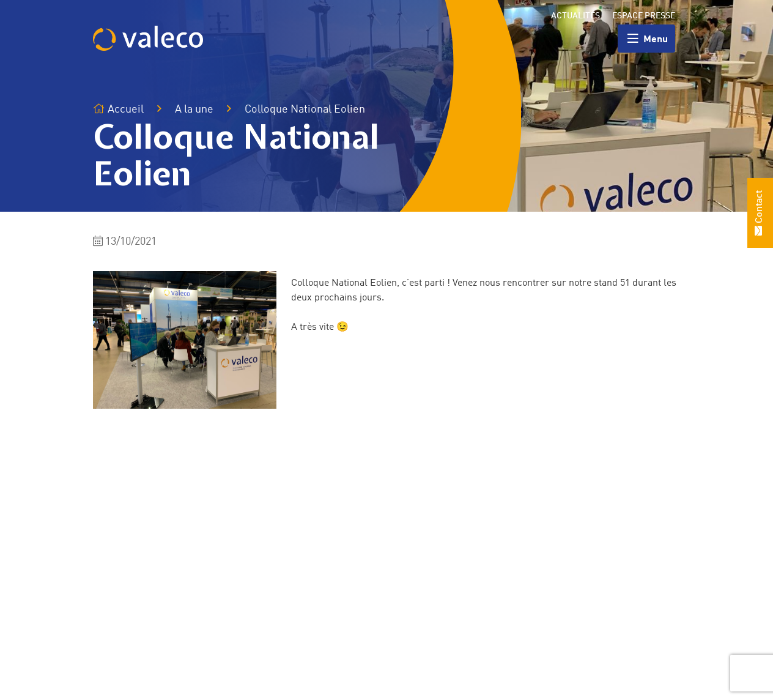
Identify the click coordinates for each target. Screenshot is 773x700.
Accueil (118, 109)
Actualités (575, 16)
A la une (194, 110)
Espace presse (644, 16)
